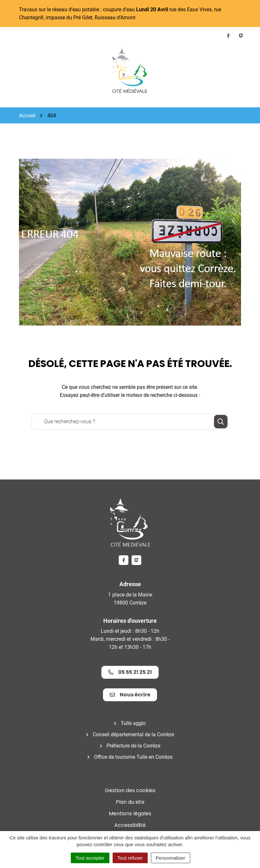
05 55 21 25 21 (130, 672)
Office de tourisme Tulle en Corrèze (133, 757)
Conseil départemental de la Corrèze (133, 734)
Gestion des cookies (130, 790)
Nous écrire (130, 695)
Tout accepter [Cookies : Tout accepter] (90, 858)
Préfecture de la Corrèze (133, 746)
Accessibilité (130, 825)
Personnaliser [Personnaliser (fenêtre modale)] (171, 858)
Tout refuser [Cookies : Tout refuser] (130, 858)
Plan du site (130, 802)
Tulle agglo (133, 723)
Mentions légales (130, 814)
